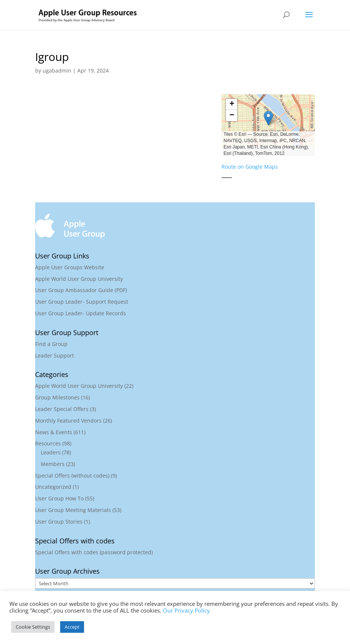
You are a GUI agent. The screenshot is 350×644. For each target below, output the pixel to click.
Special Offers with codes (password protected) (94, 552)
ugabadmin (57, 70)
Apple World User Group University (79, 279)
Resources (48, 443)
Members (53, 464)
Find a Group (51, 344)
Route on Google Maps (250, 167)
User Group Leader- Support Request (82, 302)
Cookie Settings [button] (33, 627)
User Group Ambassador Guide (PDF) (81, 290)
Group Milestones (57, 397)
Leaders (51, 452)
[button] (268, 118)
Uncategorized (53, 487)
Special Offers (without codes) (72, 476)
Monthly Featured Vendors (68, 421)
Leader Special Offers (62, 409)
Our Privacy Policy (186, 610)
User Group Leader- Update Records (80, 313)
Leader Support (55, 355)
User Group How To (59, 498)
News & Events (54, 432)
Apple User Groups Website (70, 267)
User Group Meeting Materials (73, 510)
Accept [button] (72, 627)
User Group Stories (59, 522)
